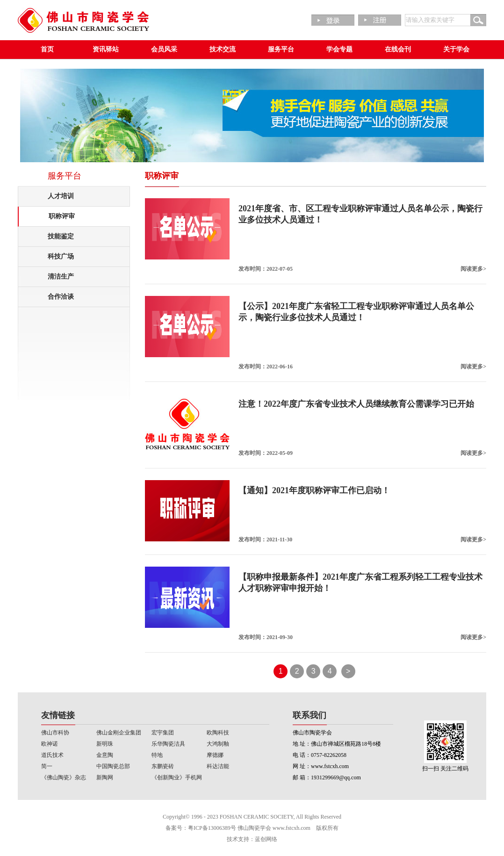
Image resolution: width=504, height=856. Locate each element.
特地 (157, 755)
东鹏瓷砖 (163, 766)
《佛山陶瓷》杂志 (64, 777)
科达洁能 (218, 766)
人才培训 (61, 196)
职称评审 (62, 216)
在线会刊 (398, 49)
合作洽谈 (61, 297)
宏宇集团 (163, 733)
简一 (47, 766)
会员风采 (164, 49)
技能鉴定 (61, 236)
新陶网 (105, 777)
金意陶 (105, 755)
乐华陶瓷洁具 (168, 744)
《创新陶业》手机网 (177, 777)
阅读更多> (473, 269)
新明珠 (105, 744)
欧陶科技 (218, 733)
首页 (47, 49)
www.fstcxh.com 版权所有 (306, 828)
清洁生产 (61, 277)
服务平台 (281, 49)
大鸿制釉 (218, 744)
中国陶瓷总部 (113, 766)
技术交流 (223, 49)
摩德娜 (215, 755)
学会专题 (339, 49)
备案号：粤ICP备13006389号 (201, 828)
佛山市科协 (55, 733)
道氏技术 (52, 755)
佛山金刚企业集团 (119, 733)
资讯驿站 (106, 49)
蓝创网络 (266, 839)
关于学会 (456, 49)
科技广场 (61, 256)
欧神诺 (50, 744)
